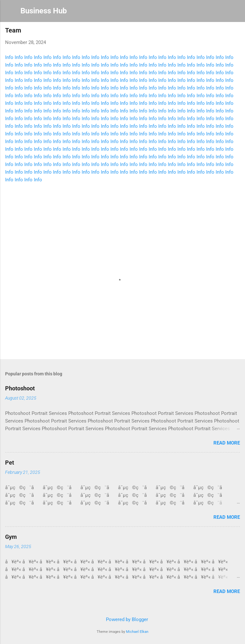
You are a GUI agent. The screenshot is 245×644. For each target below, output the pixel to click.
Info (9, 57)
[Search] (236, 13)
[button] (236, 32)
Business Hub (44, 11)
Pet (10, 463)
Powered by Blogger (122, 619)
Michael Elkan (137, 632)
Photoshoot (20, 388)
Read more (227, 443)
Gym (11, 537)
